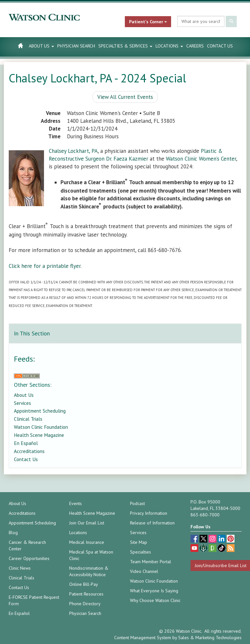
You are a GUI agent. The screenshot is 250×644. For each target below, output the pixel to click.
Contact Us (220, 46)
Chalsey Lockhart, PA (73, 151)
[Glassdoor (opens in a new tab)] (213, 549)
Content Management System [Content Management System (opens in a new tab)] (143, 638)
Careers (195, 46)
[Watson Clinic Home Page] (20, 46)
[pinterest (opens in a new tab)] (231, 539)
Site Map (139, 542)
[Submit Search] (231, 21)
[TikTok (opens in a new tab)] (222, 549)
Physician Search (76, 46)
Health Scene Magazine (39, 435)
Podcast (137, 503)
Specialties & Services (125, 46)
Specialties (141, 552)
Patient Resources (86, 594)
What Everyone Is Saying (154, 591)
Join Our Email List (87, 523)
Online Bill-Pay (84, 584)
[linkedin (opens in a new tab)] (222, 539)
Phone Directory (85, 604)
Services (22, 403)
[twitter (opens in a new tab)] (204, 539)
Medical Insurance (87, 542)
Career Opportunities (29, 558)
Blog (13, 533)
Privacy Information (149, 513)
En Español (26, 443)
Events (76, 503)
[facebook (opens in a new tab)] (195, 539)
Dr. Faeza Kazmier (127, 159)
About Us (41, 46)
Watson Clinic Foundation (41, 427)
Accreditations (29, 451)
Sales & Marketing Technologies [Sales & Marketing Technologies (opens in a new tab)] (210, 638)
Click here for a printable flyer (45, 266)
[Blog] (231, 549)
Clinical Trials (28, 419)
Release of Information (152, 523)
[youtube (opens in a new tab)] (195, 549)
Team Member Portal (151, 562)
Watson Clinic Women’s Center (201, 159)
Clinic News (20, 568)
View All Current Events (125, 97)
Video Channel (144, 571)
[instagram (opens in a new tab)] (213, 539)
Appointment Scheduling (40, 411)
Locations (169, 46)
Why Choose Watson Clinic (155, 600)
